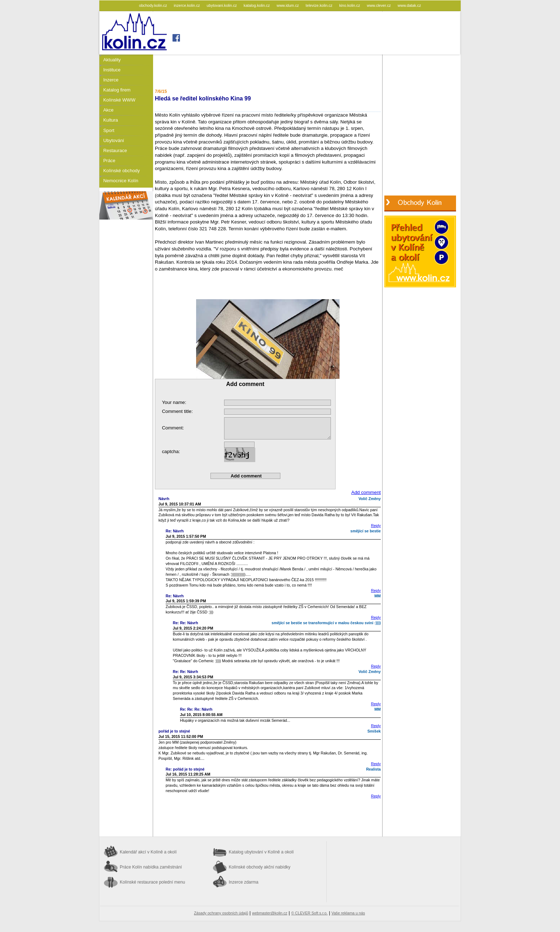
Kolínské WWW (119, 100)
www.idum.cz (288, 5)
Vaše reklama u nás (348, 913)
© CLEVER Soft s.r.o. (309, 913)
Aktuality (112, 60)
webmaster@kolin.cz (270, 913)
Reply (376, 526)
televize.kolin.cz (320, 5)
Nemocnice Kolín (121, 181)
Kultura (111, 120)
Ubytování (114, 140)
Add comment (366, 492)
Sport (109, 130)
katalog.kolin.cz (257, 5)
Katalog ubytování (261, 852)
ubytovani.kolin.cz (222, 5)
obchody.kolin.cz (154, 5)
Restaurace (115, 150)
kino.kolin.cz (350, 5)
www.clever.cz (379, 5)
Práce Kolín (151, 867)
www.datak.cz (409, 5)
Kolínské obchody (122, 171)
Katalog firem (117, 90)
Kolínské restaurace (152, 882)
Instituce (112, 70)
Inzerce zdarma (244, 882)
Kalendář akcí (148, 852)
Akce (108, 110)
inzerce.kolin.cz (188, 5)
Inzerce (111, 80)
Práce (109, 161)
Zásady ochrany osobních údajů (221, 913)
